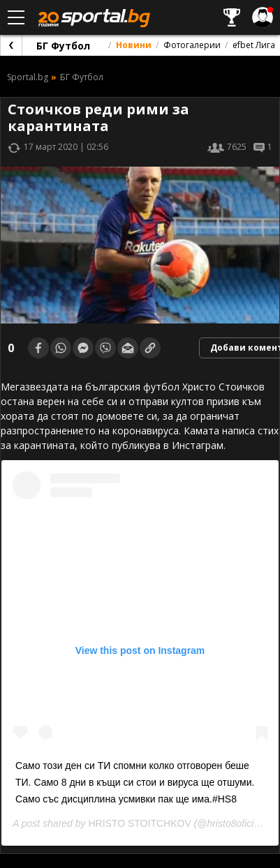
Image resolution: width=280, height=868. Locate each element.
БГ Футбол (63, 46)
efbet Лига (254, 45)
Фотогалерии (192, 45)
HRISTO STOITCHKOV (139, 823)
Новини (134, 45)
